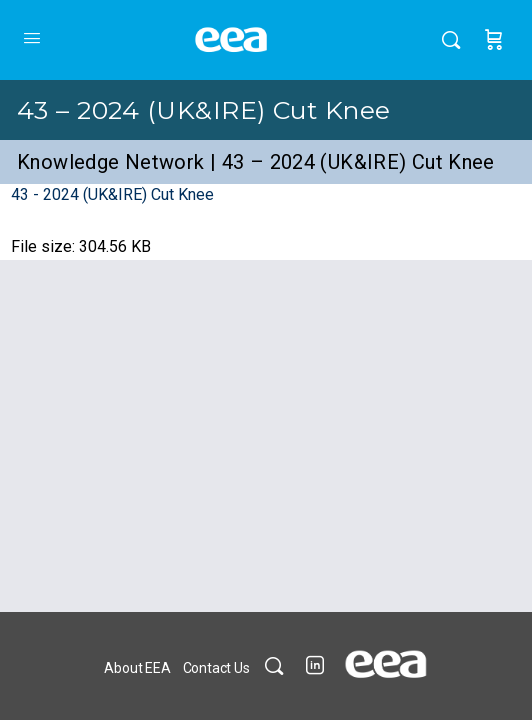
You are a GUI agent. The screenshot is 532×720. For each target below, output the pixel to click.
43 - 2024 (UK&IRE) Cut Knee (112, 194)
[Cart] (494, 40)
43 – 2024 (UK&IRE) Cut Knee (204, 110)
